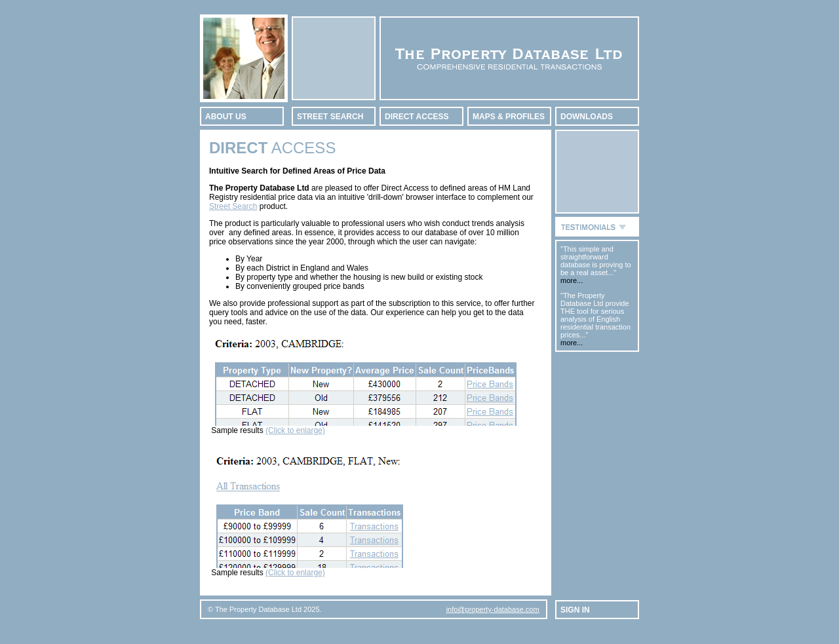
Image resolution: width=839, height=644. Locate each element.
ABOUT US (226, 117)
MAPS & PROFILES (509, 117)
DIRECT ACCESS (417, 117)
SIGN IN (575, 610)
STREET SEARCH (330, 117)
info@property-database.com (493, 609)
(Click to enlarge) (295, 430)
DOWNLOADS (587, 117)
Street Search (233, 206)
